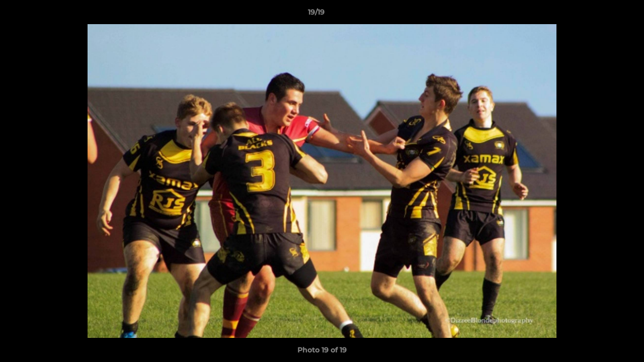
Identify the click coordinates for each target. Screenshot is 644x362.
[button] (602, 15)
